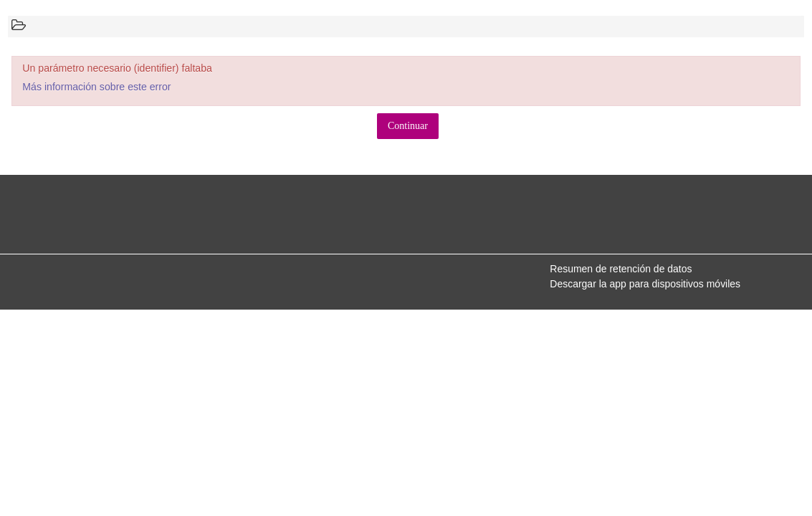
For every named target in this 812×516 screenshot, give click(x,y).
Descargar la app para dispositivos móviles (645, 284)
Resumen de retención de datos (621, 269)
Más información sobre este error (96, 87)
